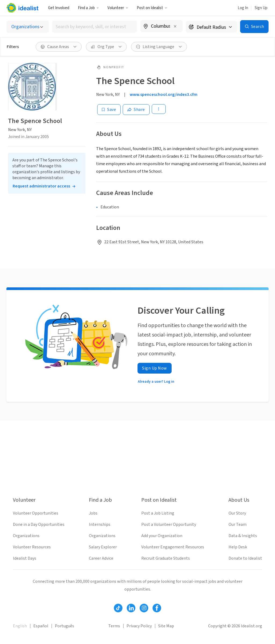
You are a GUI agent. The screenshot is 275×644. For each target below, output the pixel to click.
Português (64, 626)
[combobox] (95, 27)
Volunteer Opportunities (36, 513)
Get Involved (59, 8)
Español (41, 626)
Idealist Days (25, 558)
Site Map (166, 626)
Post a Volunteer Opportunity (169, 524)
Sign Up (261, 8)
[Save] (109, 110)
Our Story (237, 513)
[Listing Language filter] (159, 47)
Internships (100, 524)
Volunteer (118, 8)
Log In (243, 8)
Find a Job (88, 8)
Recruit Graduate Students (166, 558)
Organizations (26, 536)
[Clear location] (175, 26)
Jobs (93, 513)
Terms (114, 626)
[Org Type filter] (106, 47)
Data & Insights (243, 536)
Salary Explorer (103, 547)
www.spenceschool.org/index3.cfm (164, 95)
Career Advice (101, 558)
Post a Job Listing (158, 513)
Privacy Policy (139, 626)
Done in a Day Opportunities (39, 524)
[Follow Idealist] (118, 608)
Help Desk (238, 547)
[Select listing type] (28, 27)
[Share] (136, 110)
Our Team (238, 524)
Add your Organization (162, 536)
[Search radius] (211, 27)
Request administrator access (41, 186)
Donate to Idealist (245, 558)
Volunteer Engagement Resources (173, 547)
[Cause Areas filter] (59, 47)
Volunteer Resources (32, 547)
